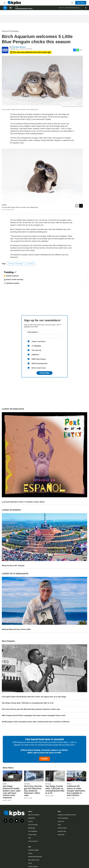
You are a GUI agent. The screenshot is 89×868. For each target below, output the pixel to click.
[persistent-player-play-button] (5, 9)
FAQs (59, 825)
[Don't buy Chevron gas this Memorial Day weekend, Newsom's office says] (34, 776)
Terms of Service (33, 841)
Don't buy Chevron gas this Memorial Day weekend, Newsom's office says (31, 709)
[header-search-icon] (72, 3)
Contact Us (61, 821)
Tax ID (30, 863)
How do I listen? (62, 828)
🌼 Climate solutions (11, 276)
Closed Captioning (63, 818)
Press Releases (33, 831)
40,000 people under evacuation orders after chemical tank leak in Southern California (36, 722)
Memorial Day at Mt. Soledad (13, 566)
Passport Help (62, 831)
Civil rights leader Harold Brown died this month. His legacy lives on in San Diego (34, 697)
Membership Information (35, 857)
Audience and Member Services (67, 815)
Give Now (81, 3)
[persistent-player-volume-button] (11, 9)
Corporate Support (33, 850)
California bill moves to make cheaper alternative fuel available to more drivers (76, 791)
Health (5, 784)
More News (9, 768)
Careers (30, 821)
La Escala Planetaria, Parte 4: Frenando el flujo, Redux (23, 502)
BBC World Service (75, 9)
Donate (45, 759)
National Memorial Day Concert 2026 (16, 629)
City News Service (19, 47)
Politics (69, 784)
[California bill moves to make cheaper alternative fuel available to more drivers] (76, 776)
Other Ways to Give (34, 860)
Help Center (61, 835)
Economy (27, 784)
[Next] (81, 205)
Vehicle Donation (33, 867)
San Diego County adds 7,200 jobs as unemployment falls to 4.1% (28, 703)
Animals (31, 264)
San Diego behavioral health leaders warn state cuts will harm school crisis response (12, 792)
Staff (29, 838)
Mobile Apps (32, 828)
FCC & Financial (33, 825)
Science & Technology (10, 31)
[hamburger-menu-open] (5, 3)
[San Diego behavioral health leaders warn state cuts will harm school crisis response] (13, 776)
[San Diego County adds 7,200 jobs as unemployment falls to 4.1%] (55, 776)
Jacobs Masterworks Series (24, 10)
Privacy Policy (32, 835)
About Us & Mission (34, 815)
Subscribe (44, 373)
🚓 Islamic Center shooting (13, 279)
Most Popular (9, 641)
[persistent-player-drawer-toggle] (86, 9)
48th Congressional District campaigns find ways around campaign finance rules (34, 715)
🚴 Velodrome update (12, 283)
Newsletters (32, 818)
